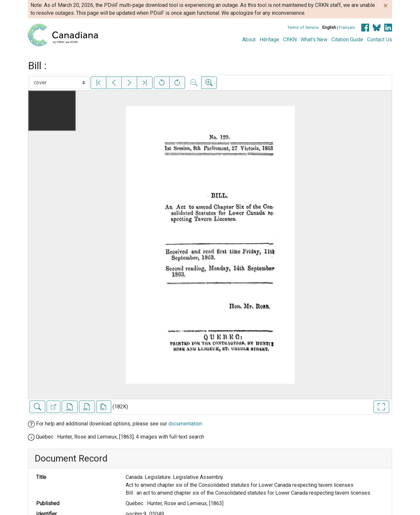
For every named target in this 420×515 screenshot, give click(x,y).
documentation (185, 424)
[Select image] (59, 83)
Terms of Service (303, 27)
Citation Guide (347, 40)
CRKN (290, 40)
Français (347, 27)
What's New (314, 40)
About (249, 40)
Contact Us (380, 40)
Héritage (269, 40)
